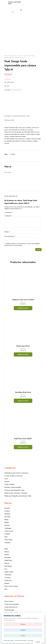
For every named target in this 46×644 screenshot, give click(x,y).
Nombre (7, 229)
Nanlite (7, 552)
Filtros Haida (8, 537)
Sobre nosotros (9, 599)
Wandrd (7, 581)
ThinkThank (8, 572)
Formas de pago (9, 607)
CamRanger (8, 526)
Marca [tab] (28, 113)
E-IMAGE (7, 531)
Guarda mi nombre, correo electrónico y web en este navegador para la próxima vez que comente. (22, 242)
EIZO (6, 534)
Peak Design (8, 563)
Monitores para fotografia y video (14, 488)
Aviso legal (30, 640)
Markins (7, 549)
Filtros (6, 476)
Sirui (6, 566)
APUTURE (7, 514)
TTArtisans (8, 575)
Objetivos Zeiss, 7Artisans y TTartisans (16, 490)
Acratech (7, 508)
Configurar (23, 630)
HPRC (6, 546)
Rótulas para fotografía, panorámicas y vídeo (18, 493)
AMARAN (7, 511)
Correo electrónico (10, 234)
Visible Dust (8, 578)
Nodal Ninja (8, 558)
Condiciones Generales (11, 602)
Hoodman (7, 540)
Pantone (7, 561)
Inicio (6, 53)
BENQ (6, 517)
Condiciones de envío (11, 604)
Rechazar (23, 624)
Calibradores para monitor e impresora (16, 470)
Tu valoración (8, 213)
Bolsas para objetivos (16, 53)
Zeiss (6, 586)
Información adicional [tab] (19, 113)
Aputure (7, 479)
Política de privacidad (21, 640)
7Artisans (7, 506)
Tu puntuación (9, 210)
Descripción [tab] (8, 113)
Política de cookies (9, 640)
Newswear (23, 299)
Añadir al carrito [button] (23, 305)
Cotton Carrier (9, 528)
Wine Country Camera (11, 584)
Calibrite (7, 523)
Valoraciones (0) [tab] (9, 117)
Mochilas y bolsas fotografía (13, 485)
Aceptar (23, 636)
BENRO (7, 520)
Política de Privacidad (11, 610)
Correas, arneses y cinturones (13, 473)
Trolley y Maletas (9, 482)
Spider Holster (9, 569)
